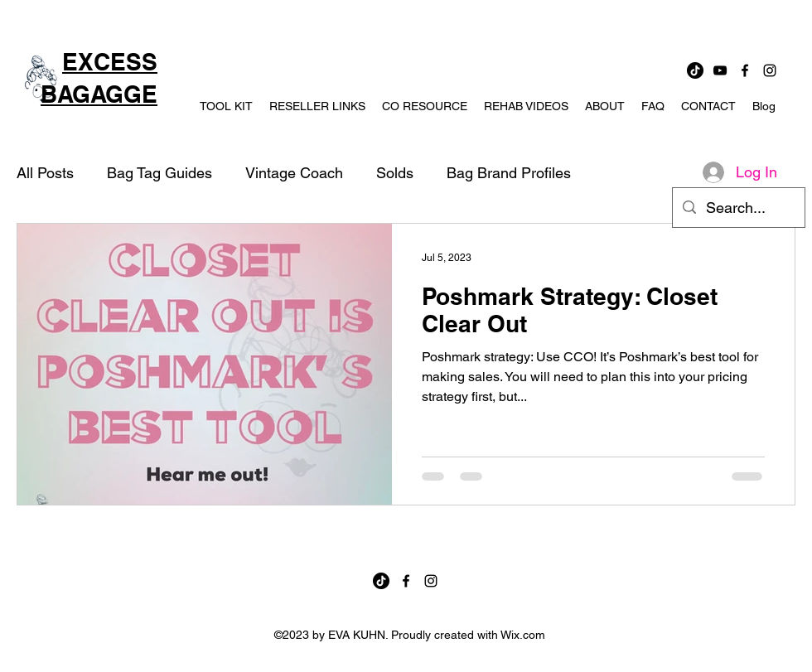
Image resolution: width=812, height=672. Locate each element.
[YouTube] (720, 70)
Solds (395, 173)
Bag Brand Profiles (509, 173)
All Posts (45, 173)
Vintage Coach (294, 173)
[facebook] (745, 70)
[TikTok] (695, 70)
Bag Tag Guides (159, 173)
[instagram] (770, 70)
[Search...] (738, 208)
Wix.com (523, 635)
